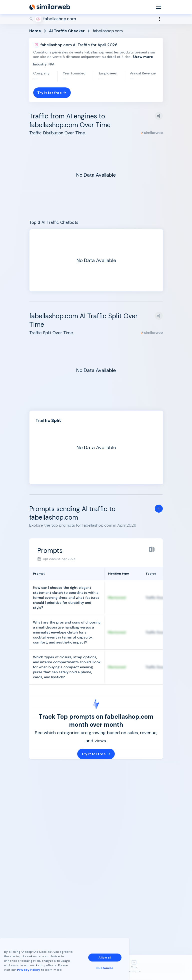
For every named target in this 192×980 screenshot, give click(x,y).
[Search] (96, 19)
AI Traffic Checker (67, 31)
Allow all (105, 958)
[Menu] (159, 7)
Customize (105, 968)
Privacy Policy (28, 970)
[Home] (50, 7)
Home (35, 31)
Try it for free (52, 93)
